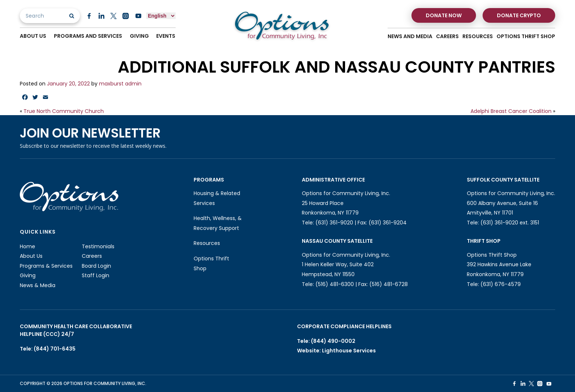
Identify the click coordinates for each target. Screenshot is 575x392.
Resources (478, 36)
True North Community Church (64, 111)
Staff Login (96, 275)
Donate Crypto (519, 15)
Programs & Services (46, 266)
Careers (447, 36)
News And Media (410, 36)
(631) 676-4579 (501, 284)
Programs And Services (88, 36)
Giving (139, 36)
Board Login (96, 266)
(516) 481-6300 (335, 284)
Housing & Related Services (217, 198)
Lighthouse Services (349, 351)
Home (28, 246)
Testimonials (98, 246)
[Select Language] (161, 16)
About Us (33, 36)
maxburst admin (120, 84)
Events (166, 36)
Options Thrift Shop (526, 36)
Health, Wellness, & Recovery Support (218, 223)
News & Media (38, 285)
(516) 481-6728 (389, 284)
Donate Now (444, 15)
